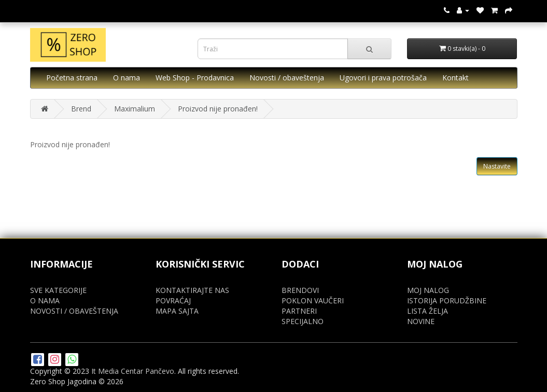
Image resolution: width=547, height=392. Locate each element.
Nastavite (497, 166)
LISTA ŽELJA (427, 311)
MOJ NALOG (428, 290)
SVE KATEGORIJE (58, 290)
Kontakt (455, 78)
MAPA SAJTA (177, 311)
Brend (81, 109)
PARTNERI (299, 311)
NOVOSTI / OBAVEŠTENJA (74, 311)
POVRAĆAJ (173, 300)
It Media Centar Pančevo (133, 371)
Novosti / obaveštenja (287, 78)
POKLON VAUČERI (313, 300)
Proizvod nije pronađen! (218, 109)
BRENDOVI (300, 290)
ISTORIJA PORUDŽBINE (447, 300)
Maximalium (135, 109)
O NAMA (45, 300)
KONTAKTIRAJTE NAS (192, 290)
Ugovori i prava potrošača (383, 78)
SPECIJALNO (303, 321)
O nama (127, 78)
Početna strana (72, 78)
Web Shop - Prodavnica (195, 78)
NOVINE (421, 321)
